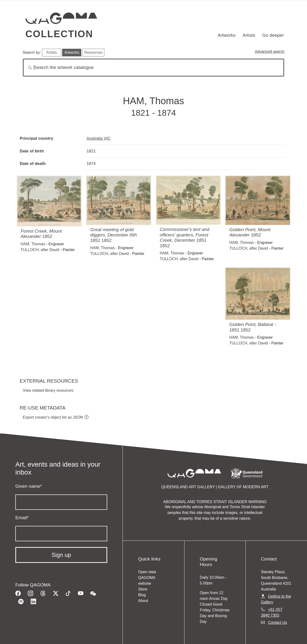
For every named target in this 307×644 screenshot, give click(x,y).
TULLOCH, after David (40, 250)
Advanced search (270, 51)
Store (143, 589)
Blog (142, 595)
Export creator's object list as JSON (53, 417)
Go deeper (273, 35)
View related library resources (48, 390)
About (143, 601)
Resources (93, 52)
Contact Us (277, 623)
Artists (249, 35)
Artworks (227, 35)
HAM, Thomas (33, 244)
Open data (147, 572)
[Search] (153, 68)
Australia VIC (99, 138)
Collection (59, 34)
